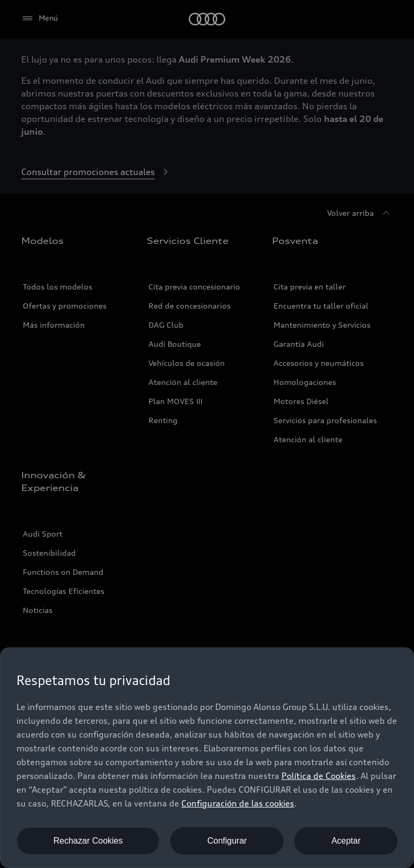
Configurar (227, 841)
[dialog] (207, 758)
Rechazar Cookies (88, 841)
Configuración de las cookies (238, 803)
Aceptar (346, 841)
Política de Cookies (319, 776)
